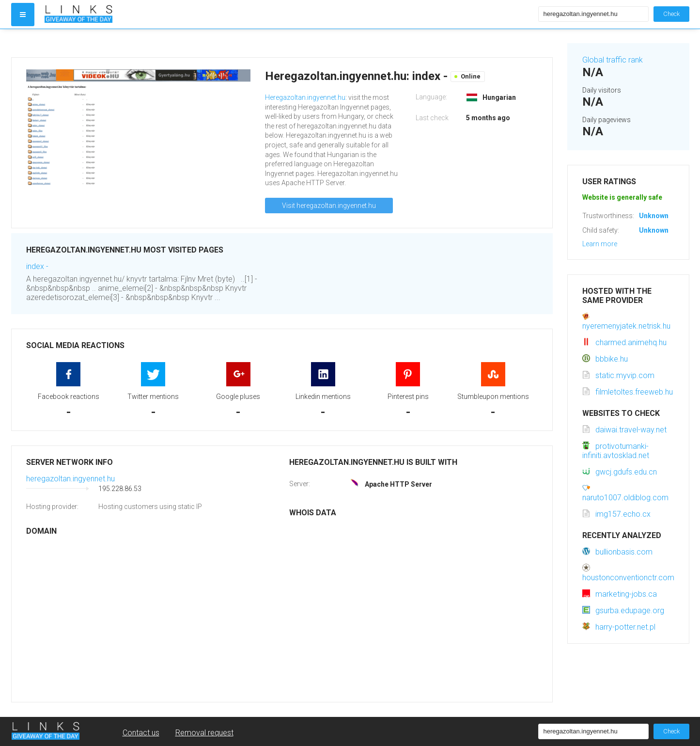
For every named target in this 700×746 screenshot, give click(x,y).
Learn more (600, 244)
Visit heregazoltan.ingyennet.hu (329, 206)
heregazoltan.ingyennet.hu (70, 479)
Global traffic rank (613, 60)
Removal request (204, 733)
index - (37, 266)
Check (671, 14)
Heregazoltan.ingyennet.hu (305, 97)
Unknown (654, 216)
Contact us (141, 733)
